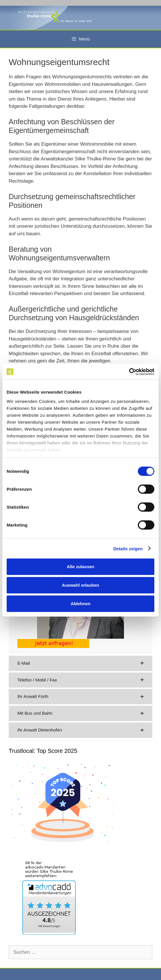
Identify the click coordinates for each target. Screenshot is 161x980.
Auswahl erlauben (80, 585)
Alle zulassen (80, 567)
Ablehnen (80, 604)
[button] (80, 663)
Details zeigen (128, 548)
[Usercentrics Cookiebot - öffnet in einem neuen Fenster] (129, 372)
